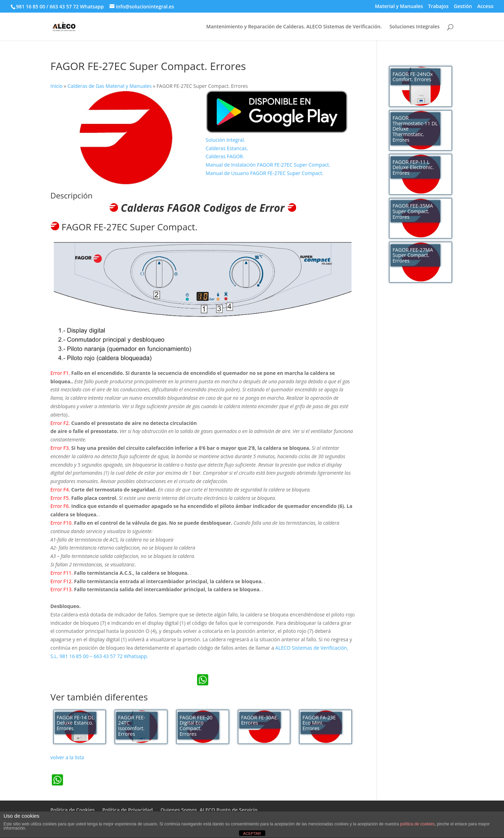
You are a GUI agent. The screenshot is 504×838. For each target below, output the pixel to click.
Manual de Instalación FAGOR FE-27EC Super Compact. (268, 165)
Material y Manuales (399, 7)
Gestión (463, 7)
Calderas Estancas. (227, 148)
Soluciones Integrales (415, 27)
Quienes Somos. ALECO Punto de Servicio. (209, 810)
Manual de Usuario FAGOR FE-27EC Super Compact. (265, 173)
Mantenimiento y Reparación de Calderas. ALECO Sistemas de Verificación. (294, 27)
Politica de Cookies (72, 810)
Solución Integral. (226, 140)
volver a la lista (67, 757)
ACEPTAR (252, 833)
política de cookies (417, 824)
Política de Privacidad (127, 810)
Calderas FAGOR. (225, 156)
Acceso (485, 7)
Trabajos (438, 7)
